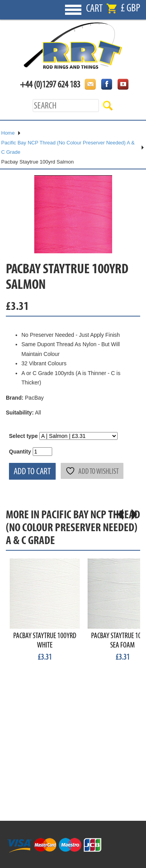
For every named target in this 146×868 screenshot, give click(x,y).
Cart (94, 8)
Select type (23, 436)
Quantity (20, 452)
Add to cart (32, 471)
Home (8, 133)
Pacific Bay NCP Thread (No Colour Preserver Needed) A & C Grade (68, 148)
